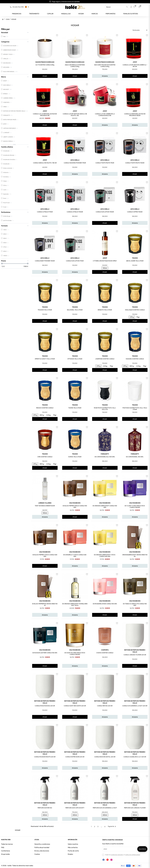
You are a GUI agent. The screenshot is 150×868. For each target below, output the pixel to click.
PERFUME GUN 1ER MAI (45, 808)
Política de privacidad (42, 847)
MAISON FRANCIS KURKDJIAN (45, 62)
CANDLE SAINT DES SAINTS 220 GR (75, 706)
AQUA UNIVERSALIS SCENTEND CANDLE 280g (75, 66)
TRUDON (135, 258)
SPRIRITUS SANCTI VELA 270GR (45, 359)
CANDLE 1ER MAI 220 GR (105, 706)
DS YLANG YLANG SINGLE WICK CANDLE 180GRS (135, 507)
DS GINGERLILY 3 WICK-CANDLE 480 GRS (75, 556)
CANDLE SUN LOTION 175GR (75, 261)
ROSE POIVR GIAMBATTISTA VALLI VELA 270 (105, 409)
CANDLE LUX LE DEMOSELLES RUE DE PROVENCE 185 (45, 115)
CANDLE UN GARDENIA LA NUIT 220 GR (135, 706)
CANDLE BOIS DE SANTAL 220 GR (105, 757)
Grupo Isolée (5, 854)
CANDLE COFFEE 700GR (135, 212)
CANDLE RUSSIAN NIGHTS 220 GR (45, 757)
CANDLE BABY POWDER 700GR (45, 261)
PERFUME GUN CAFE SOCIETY (75, 808)
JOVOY (135, 62)
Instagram (111, 860)
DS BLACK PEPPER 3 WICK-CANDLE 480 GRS (45, 556)
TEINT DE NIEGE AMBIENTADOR (45, 506)
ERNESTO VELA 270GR (105, 310)
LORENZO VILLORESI (45, 503)
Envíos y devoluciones (42, 851)
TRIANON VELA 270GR (45, 310)
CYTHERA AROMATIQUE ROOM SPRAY (105, 261)
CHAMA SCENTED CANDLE (105, 653)
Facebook (104, 860)
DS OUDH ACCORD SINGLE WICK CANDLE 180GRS (75, 654)
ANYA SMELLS (75, 160)
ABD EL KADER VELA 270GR (135, 261)
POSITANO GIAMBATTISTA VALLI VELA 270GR (135, 409)
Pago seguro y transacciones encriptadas (75, 2)
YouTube (107, 860)
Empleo (70, 854)
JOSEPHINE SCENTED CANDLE (105, 359)
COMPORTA (105, 650)
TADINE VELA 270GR (75, 408)
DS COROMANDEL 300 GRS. (135, 457)
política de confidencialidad (133, 855)
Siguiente (112, 826)
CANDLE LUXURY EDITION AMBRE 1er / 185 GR (135, 66)
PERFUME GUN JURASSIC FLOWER (135, 808)
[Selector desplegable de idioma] (27, 7)
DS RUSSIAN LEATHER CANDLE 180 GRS (45, 653)
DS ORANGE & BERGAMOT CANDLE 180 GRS (105, 507)
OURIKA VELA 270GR (75, 457)
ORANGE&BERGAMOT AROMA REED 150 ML (135, 556)
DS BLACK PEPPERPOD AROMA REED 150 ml (45, 605)
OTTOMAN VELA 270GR (75, 359)
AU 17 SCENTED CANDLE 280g (45, 65)
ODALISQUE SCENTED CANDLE (135, 310)
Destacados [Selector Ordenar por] (140, 30)
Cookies (37, 854)
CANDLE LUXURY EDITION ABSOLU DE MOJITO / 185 (75, 115)
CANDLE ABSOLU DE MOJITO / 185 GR (45, 163)
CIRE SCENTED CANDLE (45, 457)
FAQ (3, 847)
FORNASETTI (105, 454)
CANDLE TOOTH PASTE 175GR (105, 163)
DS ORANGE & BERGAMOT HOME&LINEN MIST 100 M (75, 605)
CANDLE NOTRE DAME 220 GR (75, 757)
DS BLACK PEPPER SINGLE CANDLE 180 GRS (75, 507)
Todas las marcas (7, 844)
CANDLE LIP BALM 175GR (45, 212)
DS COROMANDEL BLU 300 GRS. (105, 457)
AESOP (105, 258)
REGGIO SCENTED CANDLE (45, 408)
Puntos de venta (73, 851)
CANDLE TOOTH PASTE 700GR (135, 163)
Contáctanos (6, 851)
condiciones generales (117, 855)
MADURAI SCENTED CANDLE (135, 359)
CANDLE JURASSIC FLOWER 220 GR (135, 655)
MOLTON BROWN (75, 503)
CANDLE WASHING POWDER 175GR (75, 163)
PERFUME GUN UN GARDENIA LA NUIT (105, 808)
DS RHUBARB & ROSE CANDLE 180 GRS (105, 604)
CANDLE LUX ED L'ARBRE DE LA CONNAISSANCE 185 (105, 115)
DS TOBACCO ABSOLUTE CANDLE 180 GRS (135, 605)
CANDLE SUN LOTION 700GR (105, 212)
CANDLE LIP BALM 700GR (75, 212)
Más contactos (73, 847)
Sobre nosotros (73, 844)
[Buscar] (117, 7)
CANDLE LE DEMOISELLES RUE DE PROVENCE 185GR (135, 115)
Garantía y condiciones (42, 844)
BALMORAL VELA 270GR (75, 310)
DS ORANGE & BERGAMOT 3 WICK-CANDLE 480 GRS (105, 556)
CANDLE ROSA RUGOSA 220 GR (45, 706)
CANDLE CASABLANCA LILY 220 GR (135, 757)
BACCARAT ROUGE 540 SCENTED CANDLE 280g (105, 66)
